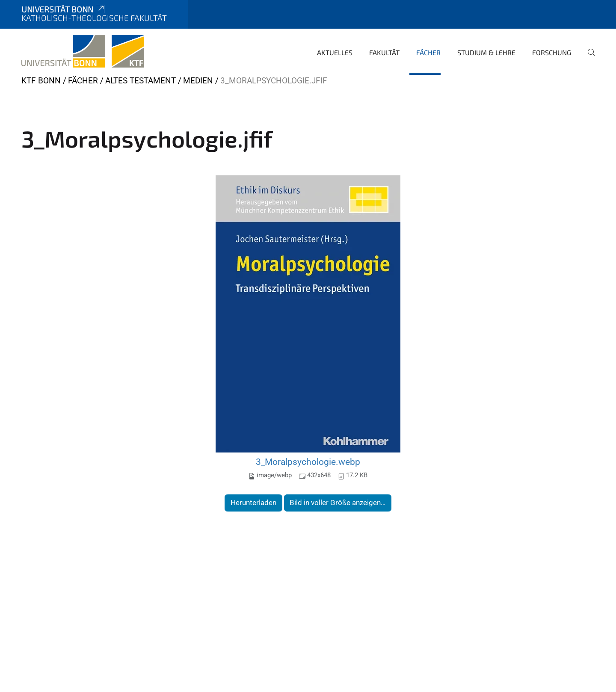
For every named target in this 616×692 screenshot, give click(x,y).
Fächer (428, 52)
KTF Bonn (41, 81)
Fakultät (384, 52)
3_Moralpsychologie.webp (308, 462)
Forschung (552, 52)
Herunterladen (253, 503)
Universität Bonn (64, 9)
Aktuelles (335, 52)
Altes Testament (141, 81)
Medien (198, 81)
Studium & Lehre (486, 52)
